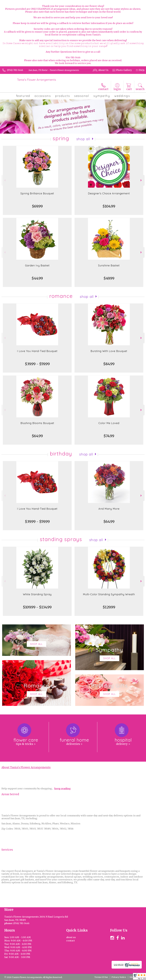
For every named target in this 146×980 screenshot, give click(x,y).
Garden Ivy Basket (37, 265)
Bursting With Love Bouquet (109, 351)
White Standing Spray (37, 594)
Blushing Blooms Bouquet (37, 423)
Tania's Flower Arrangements (37, 80)
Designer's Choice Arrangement (109, 193)
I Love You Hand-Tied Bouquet (37, 351)
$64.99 (37, 436)
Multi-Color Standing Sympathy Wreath (109, 594)
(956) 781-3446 (15, 70)
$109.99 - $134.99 (37, 607)
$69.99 (37, 206)
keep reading (62, 788)
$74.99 (109, 436)
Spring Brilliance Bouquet (37, 193)
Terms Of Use (101, 977)
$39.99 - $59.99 (37, 364)
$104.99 (109, 206)
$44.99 (37, 278)
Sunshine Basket (109, 265)
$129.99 (109, 607)
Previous (5, 180)
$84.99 (109, 364)
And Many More (109, 509)
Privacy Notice (119, 977)
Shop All (83, 139)
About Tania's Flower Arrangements (26, 767)
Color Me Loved (109, 423)
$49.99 (109, 278)
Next (141, 180)
